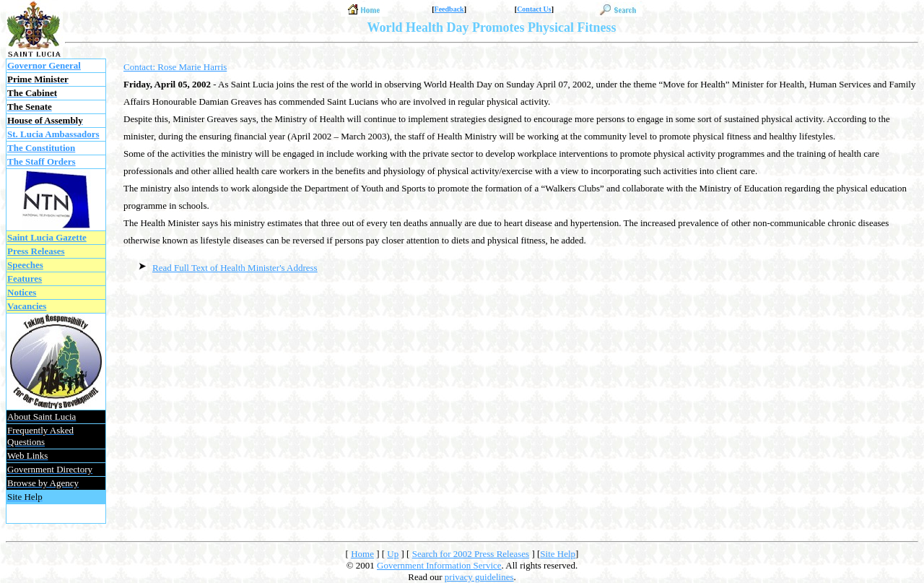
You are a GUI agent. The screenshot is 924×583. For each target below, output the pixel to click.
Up (393, 554)
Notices (22, 292)
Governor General (44, 65)
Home (362, 554)
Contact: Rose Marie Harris (175, 67)
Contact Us (534, 9)
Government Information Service (439, 565)
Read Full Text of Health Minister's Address (235, 268)
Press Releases (36, 251)
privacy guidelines (479, 577)
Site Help (558, 554)
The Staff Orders (42, 161)
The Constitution (41, 148)
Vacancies (27, 306)
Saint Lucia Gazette (47, 237)
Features (25, 278)
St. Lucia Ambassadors (53, 134)
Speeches (25, 265)
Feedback (449, 9)
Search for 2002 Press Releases (471, 554)
